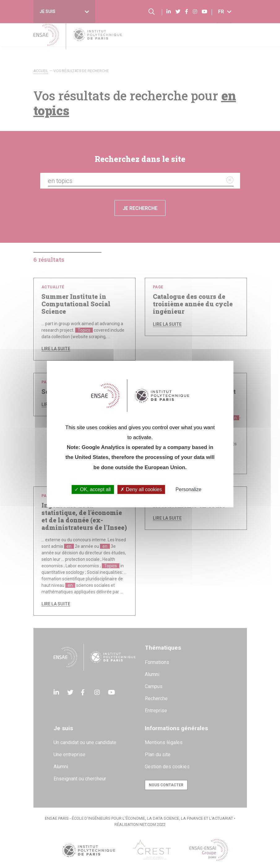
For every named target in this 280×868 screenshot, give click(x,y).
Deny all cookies (141, 489)
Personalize (188, 489)
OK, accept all (93, 489)
